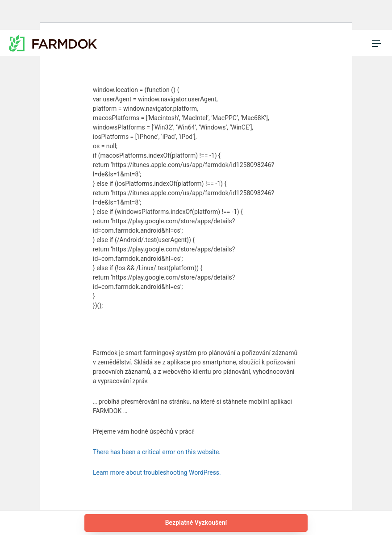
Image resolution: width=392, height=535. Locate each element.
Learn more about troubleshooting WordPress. (157, 472)
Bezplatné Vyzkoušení (196, 522)
